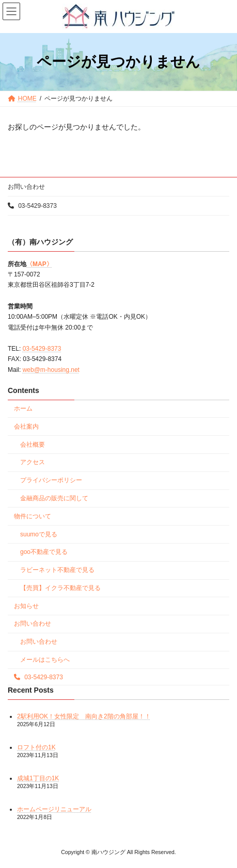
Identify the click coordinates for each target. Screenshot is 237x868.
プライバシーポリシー (51, 480)
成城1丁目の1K (38, 778)
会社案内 (26, 427)
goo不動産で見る (44, 552)
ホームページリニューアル (54, 809)
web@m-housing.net (51, 370)
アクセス (33, 462)
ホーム (23, 408)
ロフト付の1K (36, 747)
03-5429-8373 (32, 206)
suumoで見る (39, 534)
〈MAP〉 (40, 264)
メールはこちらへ (45, 660)
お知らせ (26, 605)
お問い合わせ (26, 187)
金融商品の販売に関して (54, 498)
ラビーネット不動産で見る (57, 570)
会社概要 (33, 444)
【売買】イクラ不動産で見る (60, 588)
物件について (33, 516)
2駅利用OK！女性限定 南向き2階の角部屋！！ (84, 716)
